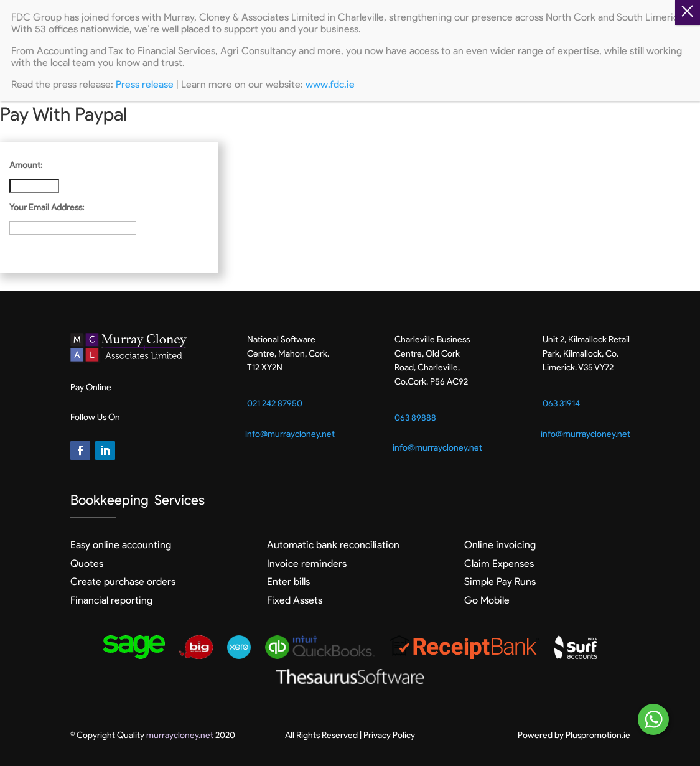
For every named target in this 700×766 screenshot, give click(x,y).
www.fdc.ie (330, 84)
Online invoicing (500, 545)
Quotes (87, 563)
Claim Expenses (499, 563)
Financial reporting (111, 600)
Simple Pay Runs (500, 582)
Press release (145, 84)
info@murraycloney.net (290, 434)
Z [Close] (688, 12)
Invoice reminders (307, 563)
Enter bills (288, 582)
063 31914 (561, 404)
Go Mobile (487, 600)
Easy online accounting (121, 545)
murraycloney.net (180, 735)
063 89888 (415, 418)
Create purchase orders (123, 582)
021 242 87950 (275, 404)
